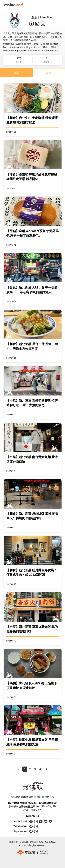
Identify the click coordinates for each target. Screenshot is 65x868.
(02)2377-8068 (36, 803)
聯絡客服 (49, 797)
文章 (16, 73)
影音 (49, 73)
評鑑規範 (39, 797)
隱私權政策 (27, 797)
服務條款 (16, 797)
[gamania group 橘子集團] (33, 852)
